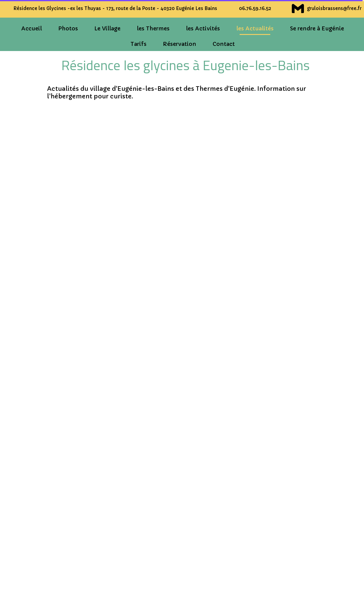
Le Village (107, 28)
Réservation (180, 44)
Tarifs (138, 44)
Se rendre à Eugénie (317, 28)
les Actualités (255, 28)
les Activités (203, 28)
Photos (68, 28)
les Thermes (153, 28)
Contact (224, 44)
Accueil (32, 28)
